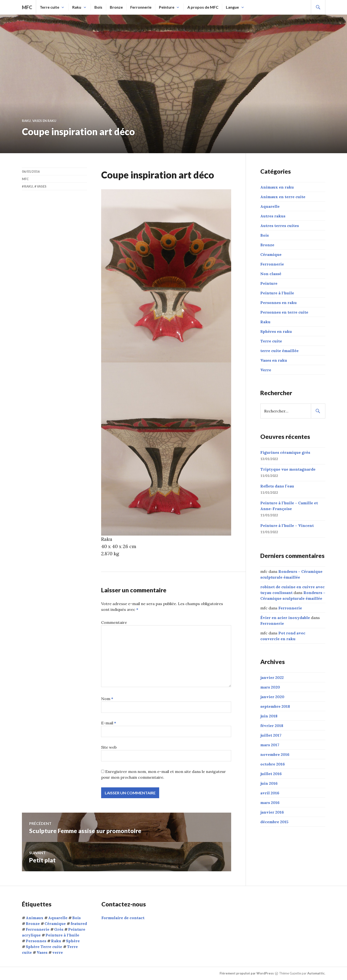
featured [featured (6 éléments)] (79, 923)
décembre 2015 (274, 822)
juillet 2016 (271, 774)
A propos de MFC (203, 7)
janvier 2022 (272, 677)
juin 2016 (269, 783)
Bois (98, 7)
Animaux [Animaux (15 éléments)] (35, 918)
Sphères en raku (276, 331)
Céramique (271, 254)
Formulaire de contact (123, 918)
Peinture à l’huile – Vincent (287, 525)
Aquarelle (270, 206)
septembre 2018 (275, 706)
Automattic (316, 973)
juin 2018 (269, 716)
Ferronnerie (141, 7)
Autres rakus (273, 216)
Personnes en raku (278, 303)
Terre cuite (49, 7)
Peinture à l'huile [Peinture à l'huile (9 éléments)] (62, 935)
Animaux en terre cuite (283, 197)
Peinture (167, 7)
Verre (266, 370)
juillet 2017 (271, 735)
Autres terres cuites (280, 226)
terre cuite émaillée (279, 351)
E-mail (109, 723)
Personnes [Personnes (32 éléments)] (36, 941)
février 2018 (272, 726)
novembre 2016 (275, 754)
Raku (77, 7)
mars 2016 (270, 803)
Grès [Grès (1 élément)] (59, 929)
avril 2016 (270, 793)
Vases (42, 186)
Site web (109, 747)
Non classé (271, 274)
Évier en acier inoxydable (285, 618)
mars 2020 (270, 687)
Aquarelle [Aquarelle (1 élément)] (58, 918)
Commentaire (114, 622)
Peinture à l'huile (277, 293)
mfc (27, 7)
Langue (232, 7)
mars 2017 (270, 745)
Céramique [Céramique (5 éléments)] (55, 923)
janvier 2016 (272, 812)
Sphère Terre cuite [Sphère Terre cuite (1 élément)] (44, 947)
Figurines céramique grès (285, 452)
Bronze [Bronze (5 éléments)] (33, 923)
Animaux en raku (277, 187)
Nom (107, 699)
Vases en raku (44, 121)
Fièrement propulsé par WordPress (247, 973)
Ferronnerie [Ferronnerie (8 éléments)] (38, 929)
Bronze (116, 7)
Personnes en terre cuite (284, 312)
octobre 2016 (273, 764)
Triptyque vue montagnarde (288, 469)
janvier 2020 (272, 697)
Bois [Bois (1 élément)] (76, 918)
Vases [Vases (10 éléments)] (42, 952)
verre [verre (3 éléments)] (58, 952)
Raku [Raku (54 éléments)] (56, 941)
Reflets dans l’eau (277, 486)
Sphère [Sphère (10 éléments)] (73, 941)
